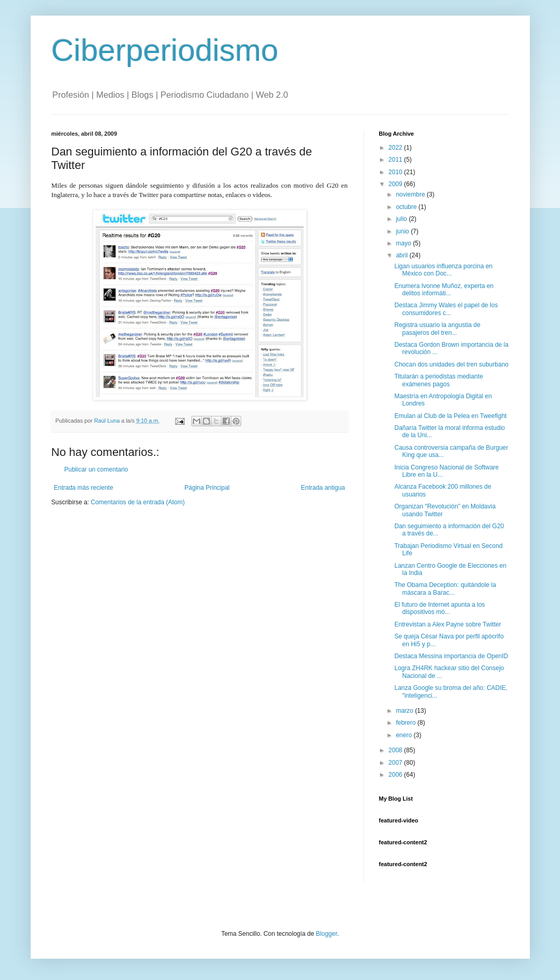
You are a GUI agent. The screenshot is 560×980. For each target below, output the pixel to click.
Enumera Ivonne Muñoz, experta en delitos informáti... (444, 290)
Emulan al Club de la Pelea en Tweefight (450, 416)
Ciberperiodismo (165, 50)
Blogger (327, 934)
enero (405, 735)
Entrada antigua (323, 488)
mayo (404, 243)
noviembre (411, 194)
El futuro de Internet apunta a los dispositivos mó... (439, 608)
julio (402, 219)
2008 (396, 750)
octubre (407, 207)
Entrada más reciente (84, 488)
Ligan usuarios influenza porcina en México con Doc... (443, 270)
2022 (396, 148)
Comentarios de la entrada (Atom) (138, 502)
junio (403, 231)
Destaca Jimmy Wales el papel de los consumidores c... (446, 309)
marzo (405, 711)
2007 (396, 763)
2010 (396, 172)
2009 (396, 184)
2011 (396, 160)
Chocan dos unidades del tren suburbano (451, 364)
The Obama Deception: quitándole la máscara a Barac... (445, 589)
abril (402, 255)
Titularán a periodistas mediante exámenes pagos (438, 380)
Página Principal (207, 488)
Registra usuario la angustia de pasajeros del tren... (437, 329)
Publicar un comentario (96, 469)
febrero (406, 723)
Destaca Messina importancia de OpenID (451, 656)
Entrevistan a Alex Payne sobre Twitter (447, 624)
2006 (396, 775)
